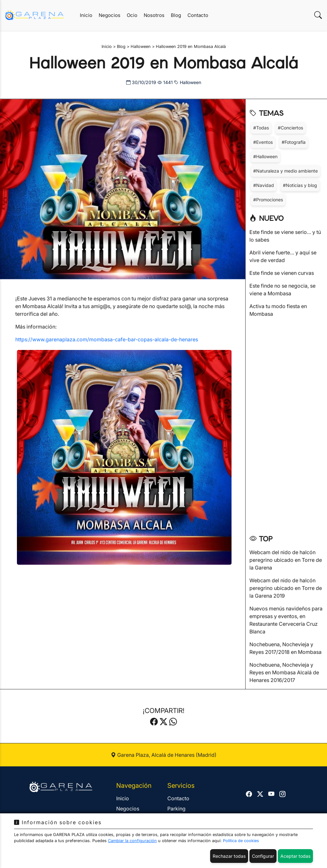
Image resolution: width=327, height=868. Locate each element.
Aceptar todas (295, 856)
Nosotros (154, 15)
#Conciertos (290, 128)
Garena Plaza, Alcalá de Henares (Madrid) (164, 755)
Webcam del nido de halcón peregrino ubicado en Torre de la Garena (286, 560)
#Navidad (264, 185)
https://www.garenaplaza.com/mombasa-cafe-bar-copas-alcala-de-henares (107, 339)
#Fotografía (294, 142)
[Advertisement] (286, 424)
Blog (176, 15)
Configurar (263, 856)
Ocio (132, 15)
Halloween (188, 82)
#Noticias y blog (300, 185)
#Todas (261, 128)
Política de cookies (241, 841)
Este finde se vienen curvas (282, 273)
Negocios (110, 15)
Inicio (86, 15)
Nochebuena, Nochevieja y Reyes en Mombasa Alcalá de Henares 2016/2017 (284, 672)
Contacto (198, 15)
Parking (176, 809)
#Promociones (268, 200)
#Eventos (263, 142)
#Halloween (265, 156)
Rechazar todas (229, 856)
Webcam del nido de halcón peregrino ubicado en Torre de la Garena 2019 (286, 588)
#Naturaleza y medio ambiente (285, 171)
